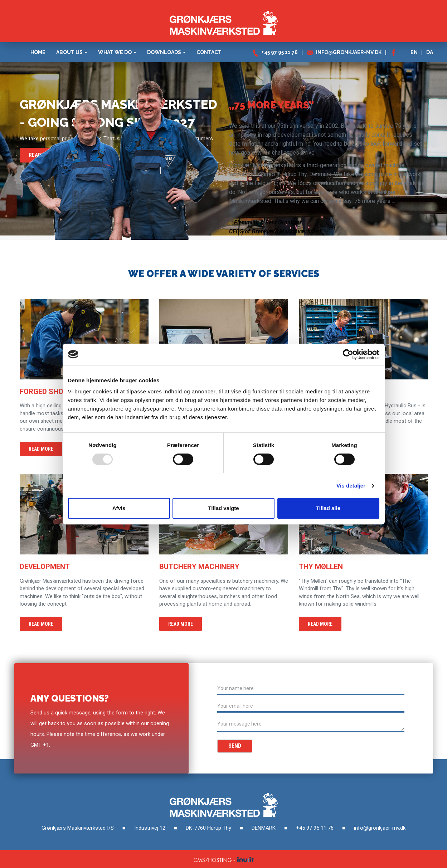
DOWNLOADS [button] (166, 52)
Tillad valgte (223, 508)
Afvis (119, 508)
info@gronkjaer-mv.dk (349, 52)
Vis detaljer (351, 486)
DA (430, 52)
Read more (41, 449)
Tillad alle (328, 508)
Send (235, 746)
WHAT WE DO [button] (117, 52)
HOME (38, 52)
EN (414, 52)
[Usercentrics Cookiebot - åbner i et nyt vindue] (348, 354)
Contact (209, 52)
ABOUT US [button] (72, 52)
